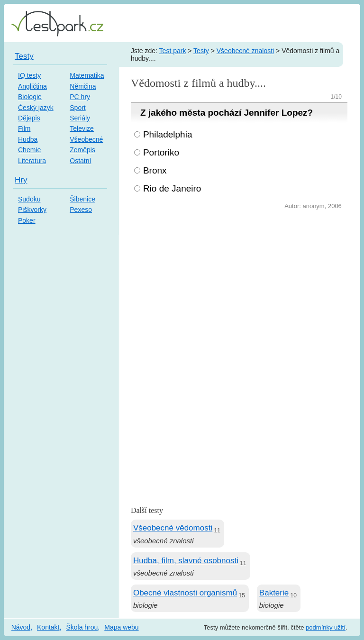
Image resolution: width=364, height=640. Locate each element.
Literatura (32, 161)
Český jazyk (36, 108)
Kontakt (48, 627)
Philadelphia (168, 134)
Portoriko (161, 152)
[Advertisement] (239, 283)
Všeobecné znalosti (245, 51)
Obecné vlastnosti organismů (185, 593)
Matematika (87, 75)
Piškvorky (32, 210)
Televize (82, 128)
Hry (21, 180)
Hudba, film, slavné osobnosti (186, 561)
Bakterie (274, 593)
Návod (21, 627)
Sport (77, 108)
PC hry (80, 97)
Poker (27, 220)
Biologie (30, 97)
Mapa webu (121, 627)
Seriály (80, 118)
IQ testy (29, 75)
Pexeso (81, 210)
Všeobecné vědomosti (173, 528)
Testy (201, 51)
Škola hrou (82, 627)
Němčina (83, 86)
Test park (173, 51)
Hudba (28, 139)
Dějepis (29, 118)
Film (24, 128)
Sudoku (29, 199)
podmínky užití (326, 627)
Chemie (29, 150)
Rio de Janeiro (172, 188)
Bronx (155, 170)
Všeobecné (86, 139)
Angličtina (32, 86)
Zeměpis (82, 150)
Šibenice (82, 199)
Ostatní (80, 161)
